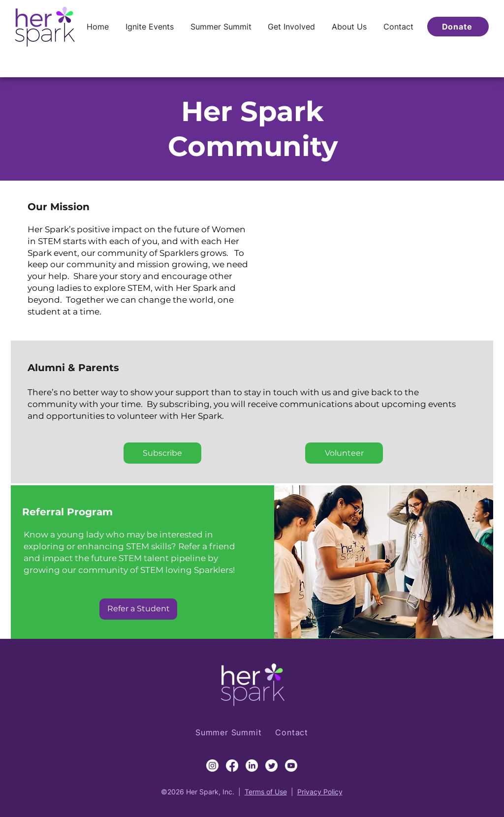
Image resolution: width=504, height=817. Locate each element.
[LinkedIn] (252, 766)
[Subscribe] (162, 453)
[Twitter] (271, 766)
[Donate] (458, 27)
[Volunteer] (344, 453)
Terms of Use (266, 792)
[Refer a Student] (138, 609)
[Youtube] (291, 766)
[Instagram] (212, 766)
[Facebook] (232, 766)
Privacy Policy (320, 792)
